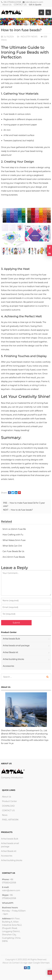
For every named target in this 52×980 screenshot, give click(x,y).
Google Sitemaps (41, 963)
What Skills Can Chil (12, 546)
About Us (7, 5)
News (5, 815)
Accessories (9, 666)
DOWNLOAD (8, 806)
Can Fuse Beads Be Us (13, 551)
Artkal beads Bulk (12, 639)
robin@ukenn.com (34, 2)
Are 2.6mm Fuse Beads (14, 557)
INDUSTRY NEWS (29, 37)
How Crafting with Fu (13, 535)
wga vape (28, 963)
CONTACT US (20, 5)
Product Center (9, 801)
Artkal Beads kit (11, 652)
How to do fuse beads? (22, 510)
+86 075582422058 (12, 2)
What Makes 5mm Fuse (14, 540)
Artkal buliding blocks (14, 659)
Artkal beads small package (16, 646)
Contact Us (17, 963)
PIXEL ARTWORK (10, 820)
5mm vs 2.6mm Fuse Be (14, 529)
